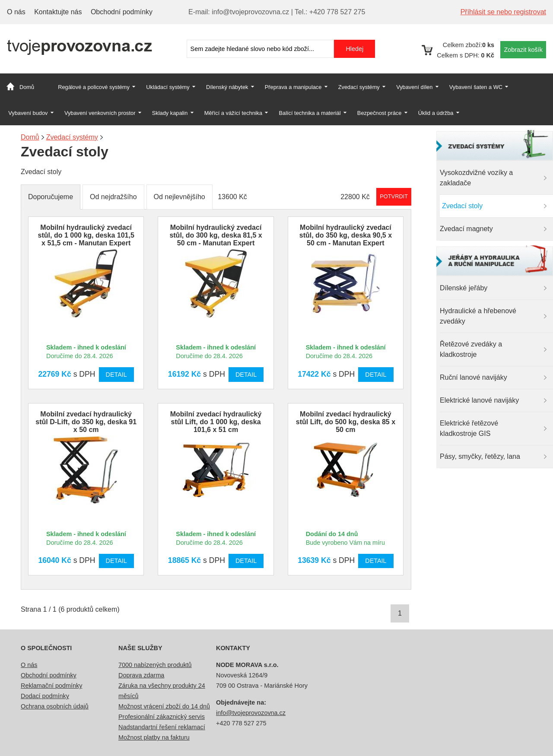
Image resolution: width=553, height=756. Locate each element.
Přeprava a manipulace (293, 87)
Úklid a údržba (436, 113)
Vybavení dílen (414, 87)
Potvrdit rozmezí (394, 196)
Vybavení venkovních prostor (100, 113)
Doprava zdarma (141, 675)
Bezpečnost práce (379, 113)
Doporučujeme (51, 197)
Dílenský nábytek (227, 87)
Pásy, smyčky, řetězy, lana (480, 456)
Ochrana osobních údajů (55, 706)
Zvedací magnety (466, 229)
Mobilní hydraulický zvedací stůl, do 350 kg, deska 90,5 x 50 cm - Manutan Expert (346, 235)
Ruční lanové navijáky (474, 377)
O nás (16, 12)
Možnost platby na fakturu (154, 737)
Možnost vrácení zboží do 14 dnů (164, 706)
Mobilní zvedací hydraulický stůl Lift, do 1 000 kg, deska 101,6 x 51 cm (216, 422)
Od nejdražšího (113, 197)
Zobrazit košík (523, 50)
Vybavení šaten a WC (476, 87)
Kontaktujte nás (58, 12)
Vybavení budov (28, 113)
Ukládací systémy (168, 87)
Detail (116, 375)
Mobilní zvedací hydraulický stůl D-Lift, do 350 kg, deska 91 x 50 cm (86, 422)
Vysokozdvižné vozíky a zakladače (476, 178)
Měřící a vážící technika (233, 113)
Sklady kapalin (170, 113)
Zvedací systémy (359, 87)
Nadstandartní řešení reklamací (162, 727)
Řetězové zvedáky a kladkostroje (471, 349)
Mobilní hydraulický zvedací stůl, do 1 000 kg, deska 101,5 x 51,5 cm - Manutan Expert (86, 235)
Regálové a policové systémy (94, 87)
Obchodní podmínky (122, 12)
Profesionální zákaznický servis (162, 717)
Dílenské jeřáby (464, 288)
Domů (27, 87)
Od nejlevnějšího (180, 197)
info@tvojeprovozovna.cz (251, 713)
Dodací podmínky (45, 696)
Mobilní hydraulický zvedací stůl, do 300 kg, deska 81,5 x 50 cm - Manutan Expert (216, 235)
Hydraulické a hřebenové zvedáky (478, 316)
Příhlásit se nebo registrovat (503, 12)
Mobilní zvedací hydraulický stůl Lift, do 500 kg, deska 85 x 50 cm (346, 422)
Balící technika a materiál (310, 113)
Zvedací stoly (462, 206)
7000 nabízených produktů (155, 665)
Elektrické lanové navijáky (479, 400)
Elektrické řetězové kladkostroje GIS (469, 428)
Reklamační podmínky (51, 686)
